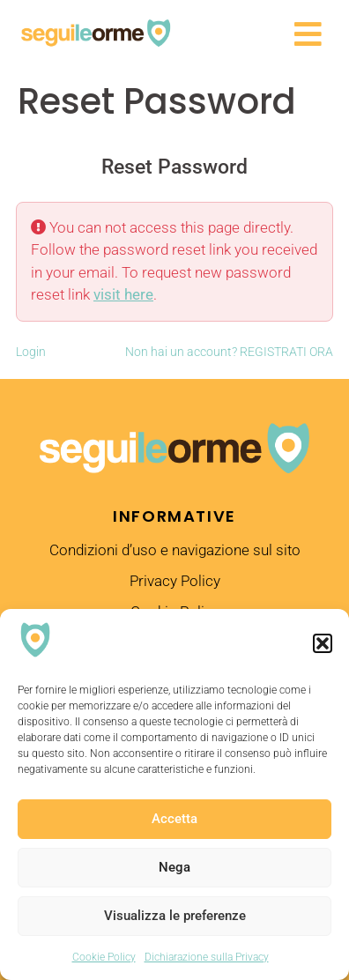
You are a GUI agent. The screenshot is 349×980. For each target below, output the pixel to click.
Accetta (174, 819)
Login (31, 352)
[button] (323, 643)
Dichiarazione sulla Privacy (207, 957)
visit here (123, 294)
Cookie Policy (104, 957)
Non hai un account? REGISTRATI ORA (229, 352)
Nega (174, 867)
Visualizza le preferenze (175, 916)
